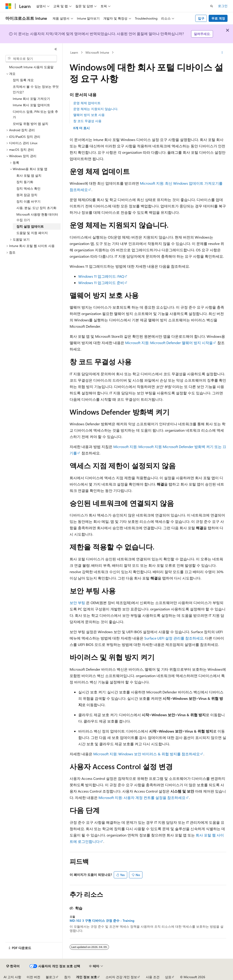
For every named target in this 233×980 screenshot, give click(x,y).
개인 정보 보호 (86, 977)
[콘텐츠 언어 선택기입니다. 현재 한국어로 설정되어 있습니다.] (13, 966)
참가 (67, 977)
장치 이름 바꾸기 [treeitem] (28, 201)
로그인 (223, 6)
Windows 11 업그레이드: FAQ (101, 276)
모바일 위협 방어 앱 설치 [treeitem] (30, 124)
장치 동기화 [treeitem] (25, 182)
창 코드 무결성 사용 (87, 121)
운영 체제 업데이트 (87, 103)
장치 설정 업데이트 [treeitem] (30, 226)
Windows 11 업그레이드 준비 (101, 283)
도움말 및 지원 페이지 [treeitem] (32, 233)
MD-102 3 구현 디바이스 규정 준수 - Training (102, 921)
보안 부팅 (77, 603)
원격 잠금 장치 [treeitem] (27, 195)
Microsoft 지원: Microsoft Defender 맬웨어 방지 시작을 (169, 343)
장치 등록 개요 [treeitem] (23, 80)
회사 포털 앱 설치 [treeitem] (29, 175)
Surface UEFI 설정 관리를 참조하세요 (174, 638)
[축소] (56, 49)
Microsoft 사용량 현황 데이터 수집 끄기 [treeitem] (37, 217)
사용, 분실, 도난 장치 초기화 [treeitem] (36, 208)
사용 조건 (153, 977)
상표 (168, 977)
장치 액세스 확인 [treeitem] (28, 188)
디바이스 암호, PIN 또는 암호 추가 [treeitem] (35, 114)
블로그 (51, 977)
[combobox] (31, 59)
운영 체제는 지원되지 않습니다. (96, 109)
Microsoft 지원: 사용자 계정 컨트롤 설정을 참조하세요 (142, 797)
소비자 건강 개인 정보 (121, 977)
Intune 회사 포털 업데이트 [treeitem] (31, 105)
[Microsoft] (8, 6)
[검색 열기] (212, 6)
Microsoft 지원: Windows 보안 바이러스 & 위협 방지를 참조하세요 (147, 754)
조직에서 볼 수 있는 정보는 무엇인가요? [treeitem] (36, 89)
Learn (74, 52)
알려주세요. (202, 34)
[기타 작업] (222, 53)
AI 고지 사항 (12, 977)
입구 (201, 18)
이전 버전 (33, 977)
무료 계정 (218, 18)
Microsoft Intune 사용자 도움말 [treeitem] (31, 67)
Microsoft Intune (97, 52)
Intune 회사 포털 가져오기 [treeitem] (31, 99)
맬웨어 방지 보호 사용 (89, 115)
